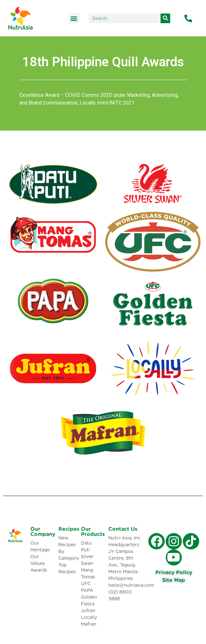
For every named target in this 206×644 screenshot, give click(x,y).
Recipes (69, 529)
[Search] (165, 18)
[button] (74, 18)
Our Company (43, 532)
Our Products (93, 532)
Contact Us (123, 529)
